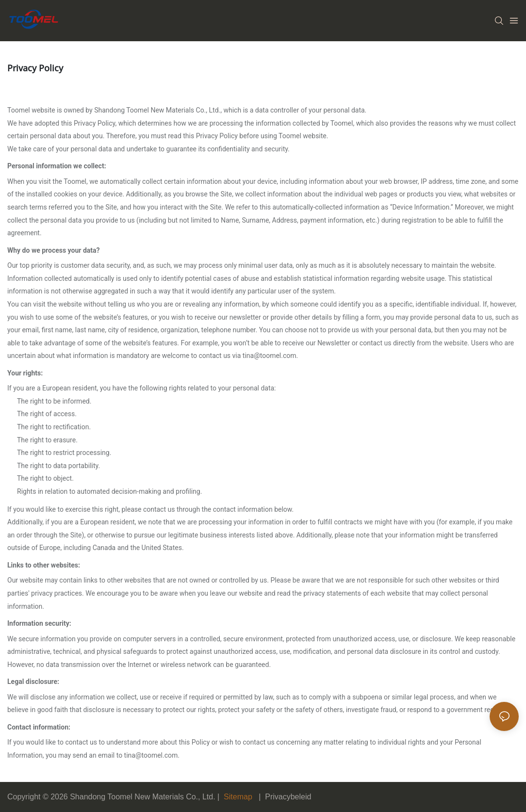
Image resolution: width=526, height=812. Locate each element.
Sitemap (238, 797)
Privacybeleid (288, 797)
